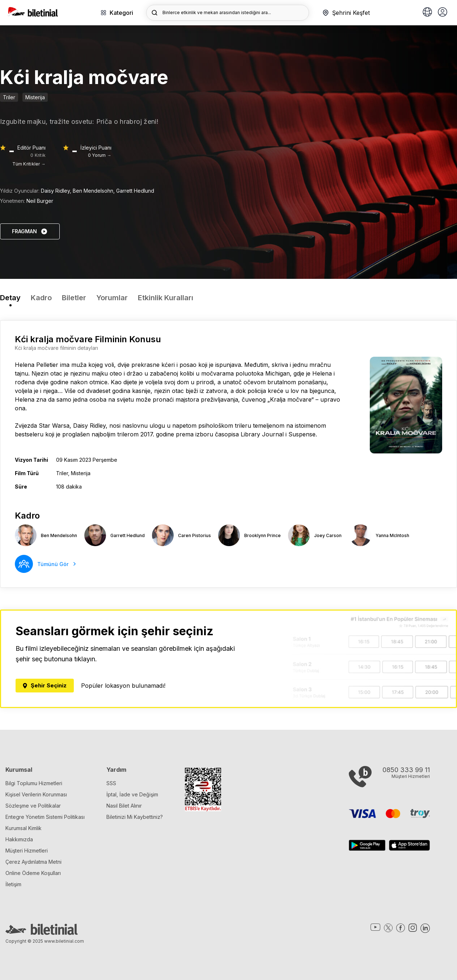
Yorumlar (112, 298)
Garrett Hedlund (135, 191)
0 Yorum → (100, 155)
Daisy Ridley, (57, 191)
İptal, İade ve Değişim (132, 794)
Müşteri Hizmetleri (27, 851)
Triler (9, 97)
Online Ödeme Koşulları (33, 873)
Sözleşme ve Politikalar (33, 806)
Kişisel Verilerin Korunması (36, 794)
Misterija (35, 97)
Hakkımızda (19, 839)
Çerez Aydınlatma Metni (33, 862)
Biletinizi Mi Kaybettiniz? (135, 817)
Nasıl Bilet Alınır (124, 806)
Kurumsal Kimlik (24, 828)
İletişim (13, 884)
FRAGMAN (30, 231)
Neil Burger (40, 201)
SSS (111, 783)
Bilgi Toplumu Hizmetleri (34, 783)
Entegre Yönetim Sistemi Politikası (45, 817)
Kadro (41, 298)
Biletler (74, 298)
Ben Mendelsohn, (94, 191)
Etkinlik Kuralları (166, 298)
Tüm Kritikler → (29, 164)
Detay (10, 298)
